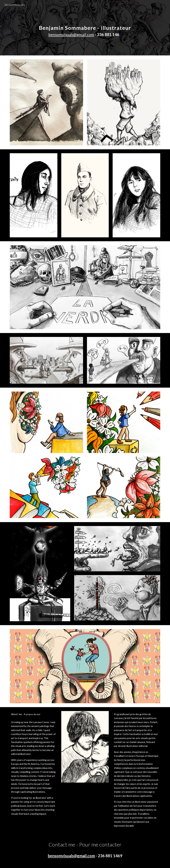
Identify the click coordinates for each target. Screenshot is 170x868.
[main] (85, 28)
